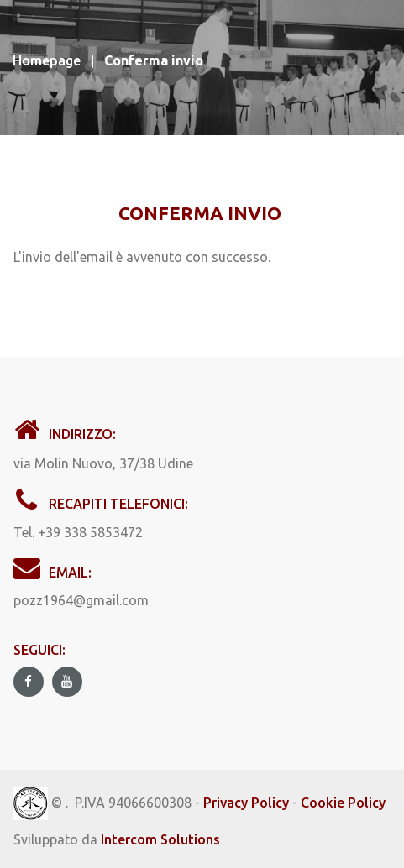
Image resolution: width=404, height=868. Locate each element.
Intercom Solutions (160, 839)
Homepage (47, 60)
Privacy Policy (246, 803)
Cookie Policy (343, 803)
